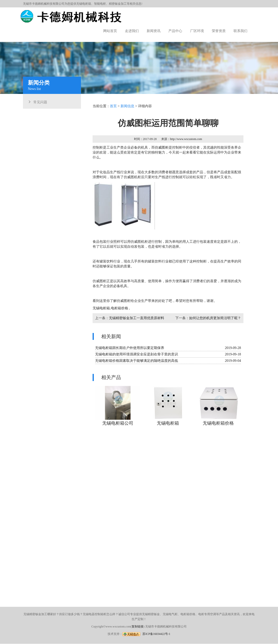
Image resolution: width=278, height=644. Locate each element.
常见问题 (42, 102)
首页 (114, 109)
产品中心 (175, 31)
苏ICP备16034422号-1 (156, 634)
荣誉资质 (219, 31)
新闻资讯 (154, 31)
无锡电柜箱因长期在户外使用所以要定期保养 (130, 347)
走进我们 (132, 31)
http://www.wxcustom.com (186, 141)
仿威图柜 (162, 149)
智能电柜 (100, 4)
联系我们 (240, 31)
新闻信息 (128, 109)
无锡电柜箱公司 (119, 421)
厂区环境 (197, 31)
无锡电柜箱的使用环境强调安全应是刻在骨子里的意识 (137, 353)
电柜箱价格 (120, 307)
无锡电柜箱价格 (218, 421)
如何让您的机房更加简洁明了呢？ (214, 317)
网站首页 (110, 31)
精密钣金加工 (118, 4)
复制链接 (138, 627)
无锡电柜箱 (84, 4)
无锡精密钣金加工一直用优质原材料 (137, 317)
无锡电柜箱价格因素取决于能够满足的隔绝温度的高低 (137, 359)
